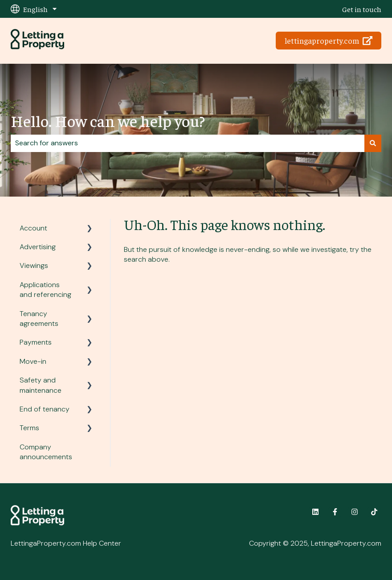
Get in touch (362, 9)
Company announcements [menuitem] (46, 452)
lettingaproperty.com (329, 40)
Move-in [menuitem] (33, 361)
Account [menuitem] (33, 228)
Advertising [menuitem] (38, 247)
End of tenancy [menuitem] (45, 409)
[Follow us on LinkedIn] (315, 512)
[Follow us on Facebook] (335, 512)
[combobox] (188, 143)
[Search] (373, 143)
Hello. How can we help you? (108, 120)
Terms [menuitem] (29, 428)
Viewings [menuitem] (34, 265)
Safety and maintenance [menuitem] (41, 385)
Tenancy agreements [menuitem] (39, 319)
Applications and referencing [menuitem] (45, 290)
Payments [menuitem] (36, 342)
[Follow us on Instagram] (355, 512)
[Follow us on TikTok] (374, 512)
